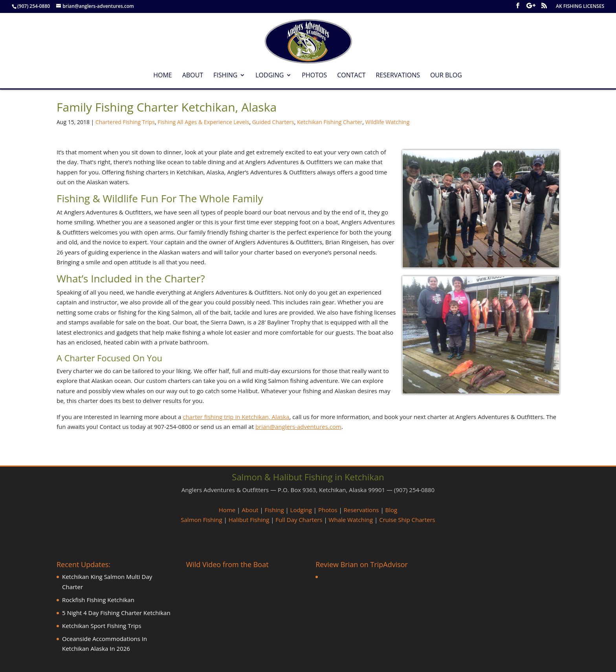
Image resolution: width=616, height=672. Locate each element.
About (193, 76)
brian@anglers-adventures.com (298, 427)
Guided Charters (273, 122)
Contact (351, 76)
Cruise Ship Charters (407, 520)
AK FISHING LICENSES (580, 7)
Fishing (225, 76)
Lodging (269, 76)
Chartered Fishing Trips (125, 122)
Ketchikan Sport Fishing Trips (102, 626)
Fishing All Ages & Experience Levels (203, 122)
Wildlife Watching (388, 122)
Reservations (398, 76)
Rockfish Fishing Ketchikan (98, 600)
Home (163, 76)
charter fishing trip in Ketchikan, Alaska (236, 417)
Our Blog (446, 76)
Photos (314, 76)
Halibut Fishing (249, 520)
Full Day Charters (299, 520)
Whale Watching (351, 520)
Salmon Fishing (201, 520)
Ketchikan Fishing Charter (330, 122)
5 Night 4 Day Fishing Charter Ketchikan (116, 613)
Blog (391, 510)
